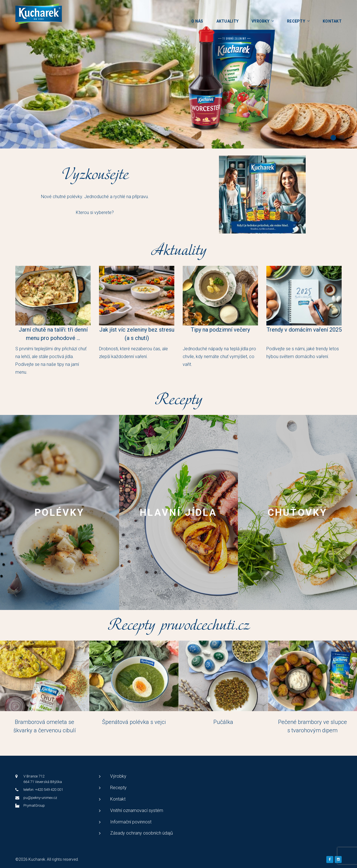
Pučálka (223, 722)
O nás (197, 21)
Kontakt (332, 21)
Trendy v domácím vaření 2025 (304, 330)
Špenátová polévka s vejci (134, 722)
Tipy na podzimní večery (220, 330)
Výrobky (260, 21)
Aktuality (228, 21)
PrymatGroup (34, 805)
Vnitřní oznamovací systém (137, 810)
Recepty (296, 21)
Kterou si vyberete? (95, 212)
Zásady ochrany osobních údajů (142, 833)
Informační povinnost (131, 822)
